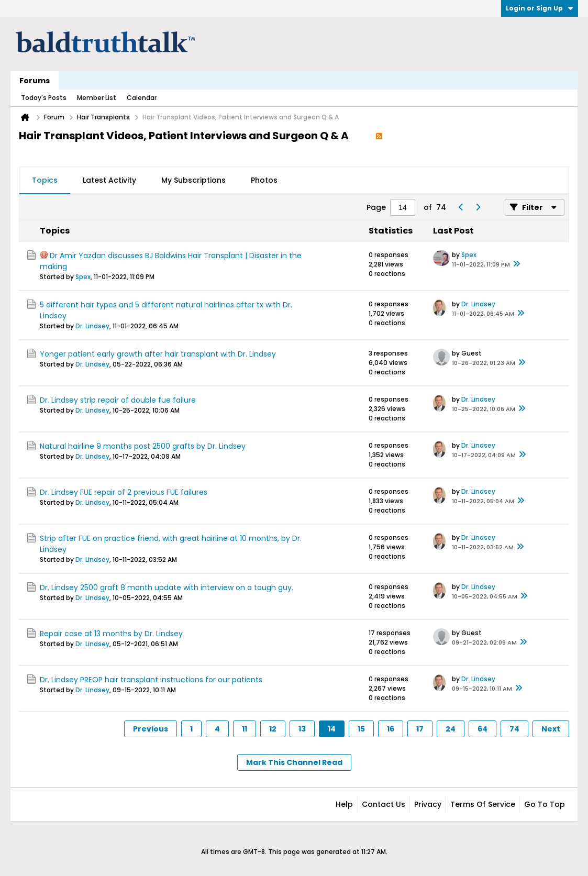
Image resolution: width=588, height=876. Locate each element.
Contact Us (384, 804)
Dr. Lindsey (92, 326)
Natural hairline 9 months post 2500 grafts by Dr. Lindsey (143, 446)
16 (391, 729)
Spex (83, 277)
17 (420, 729)
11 (245, 729)
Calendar (142, 98)
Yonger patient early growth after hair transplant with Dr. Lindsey (158, 354)
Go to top (545, 804)
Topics (45, 180)
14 (332, 729)
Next (551, 729)
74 (514, 729)
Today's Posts (44, 98)
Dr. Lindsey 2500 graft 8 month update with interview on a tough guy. (167, 587)
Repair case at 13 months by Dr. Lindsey (111, 634)
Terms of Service (483, 804)
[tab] (45, 181)
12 (273, 729)
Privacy (428, 804)
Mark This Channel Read (294, 762)
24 (451, 729)
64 (482, 729)
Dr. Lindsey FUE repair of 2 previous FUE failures (124, 492)
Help (344, 804)
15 (361, 729)
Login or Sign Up (540, 8)
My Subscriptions (193, 180)
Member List (97, 98)
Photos (264, 180)
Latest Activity (109, 180)
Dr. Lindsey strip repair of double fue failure (118, 400)
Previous (151, 729)
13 (302, 729)
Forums (35, 81)
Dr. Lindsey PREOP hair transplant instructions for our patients (151, 680)
